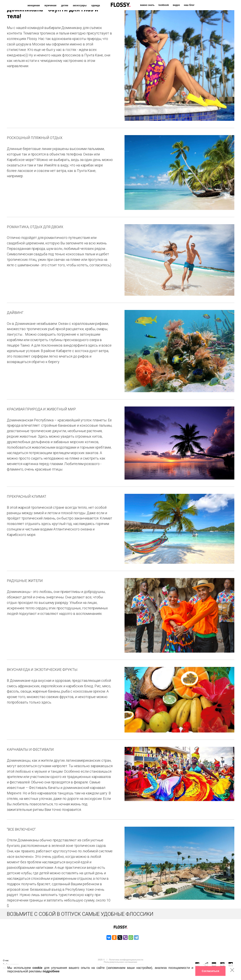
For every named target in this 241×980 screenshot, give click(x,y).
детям (65, 5)
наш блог (189, 5)
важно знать (147, 5)
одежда (95, 5)
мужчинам (50, 5)
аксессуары (80, 5)
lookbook (164, 5)
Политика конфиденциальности (126, 960)
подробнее (51, 971)
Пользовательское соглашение (120, 962)
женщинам (34, 5)
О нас (6, 960)
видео (176, 5)
